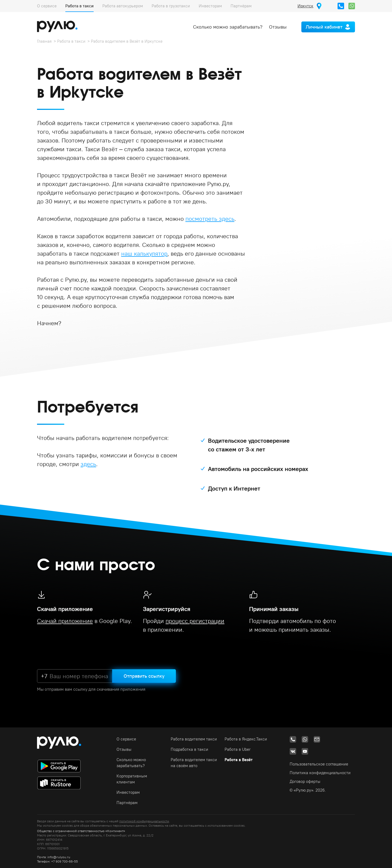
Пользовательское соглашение (319, 764)
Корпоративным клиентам (132, 779)
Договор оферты (305, 781)
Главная (44, 41)
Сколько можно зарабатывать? (228, 27)
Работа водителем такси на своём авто (194, 763)
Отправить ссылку (144, 676)
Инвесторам (210, 6)
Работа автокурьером (123, 6)
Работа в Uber (238, 749)
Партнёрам (241, 6)
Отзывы (278, 27)
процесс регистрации (195, 621)
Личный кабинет (324, 27)
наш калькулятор (144, 253)
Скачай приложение (65, 621)
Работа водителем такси (194, 739)
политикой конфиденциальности (144, 821)
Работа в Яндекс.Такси (246, 739)
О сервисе (47, 6)
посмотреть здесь (210, 219)
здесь (88, 464)
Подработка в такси (189, 749)
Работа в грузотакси (171, 6)
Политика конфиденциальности (320, 773)
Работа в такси (79, 6)
